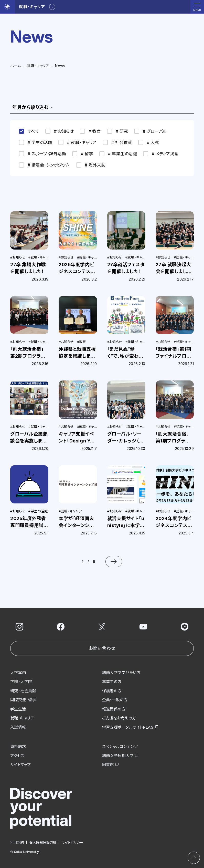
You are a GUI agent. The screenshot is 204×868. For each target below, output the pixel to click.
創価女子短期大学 (118, 756)
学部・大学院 (21, 682)
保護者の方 (112, 691)
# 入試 (149, 142)
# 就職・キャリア (77, 142)
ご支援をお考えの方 (119, 718)
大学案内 (18, 673)
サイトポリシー (73, 842)
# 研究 (117, 131)
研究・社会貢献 (23, 691)
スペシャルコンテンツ (120, 746)
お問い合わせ (102, 648)
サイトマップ (21, 765)
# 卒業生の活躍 (118, 154)
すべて (29, 131)
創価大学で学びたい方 (121, 673)
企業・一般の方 (115, 700)
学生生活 (18, 709)
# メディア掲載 (161, 154)
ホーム (15, 66)
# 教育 (90, 131)
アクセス (17, 756)
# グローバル (150, 131)
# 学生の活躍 (36, 142)
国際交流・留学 (23, 700)
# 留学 (83, 154)
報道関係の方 (114, 709)
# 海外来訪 (91, 165)
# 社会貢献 (117, 142)
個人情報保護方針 (43, 842)
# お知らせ (60, 131)
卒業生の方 (112, 682)
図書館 (108, 765)
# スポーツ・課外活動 (42, 154)
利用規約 (17, 842)
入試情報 (18, 727)
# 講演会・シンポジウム (44, 165)
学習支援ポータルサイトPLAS (128, 727)
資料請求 (18, 746)
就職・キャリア (38, 66)
